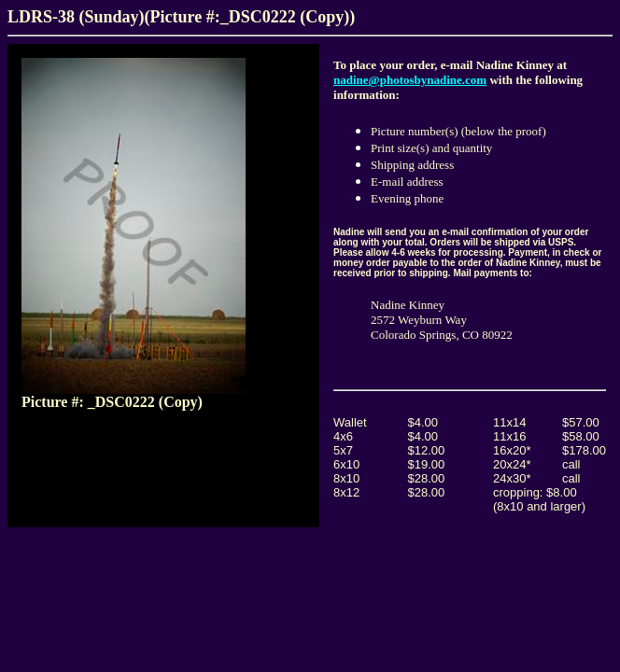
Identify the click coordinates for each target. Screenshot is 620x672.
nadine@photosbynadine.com (410, 80)
